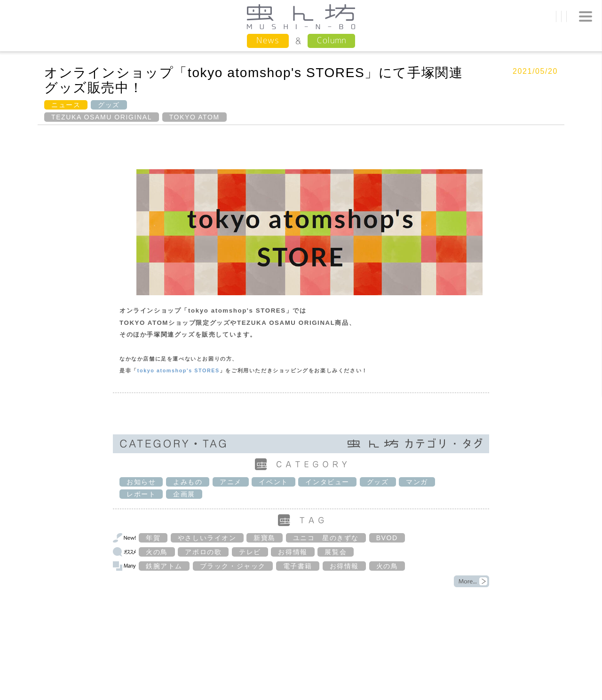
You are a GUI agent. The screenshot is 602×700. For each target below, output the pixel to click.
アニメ (231, 482)
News (268, 40)
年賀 (153, 538)
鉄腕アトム (164, 566)
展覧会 (336, 552)
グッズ (109, 105)
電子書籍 (298, 566)
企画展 (184, 494)
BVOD (387, 538)
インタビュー (327, 482)
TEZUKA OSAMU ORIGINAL (102, 117)
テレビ (250, 552)
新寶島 (265, 538)
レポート (141, 494)
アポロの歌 (203, 552)
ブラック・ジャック (233, 566)
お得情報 (293, 552)
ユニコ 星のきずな (326, 538)
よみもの (188, 482)
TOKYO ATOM (194, 117)
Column (331, 40)
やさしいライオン (207, 538)
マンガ (417, 482)
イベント (273, 482)
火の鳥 (157, 552)
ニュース (66, 105)
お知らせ (141, 482)
